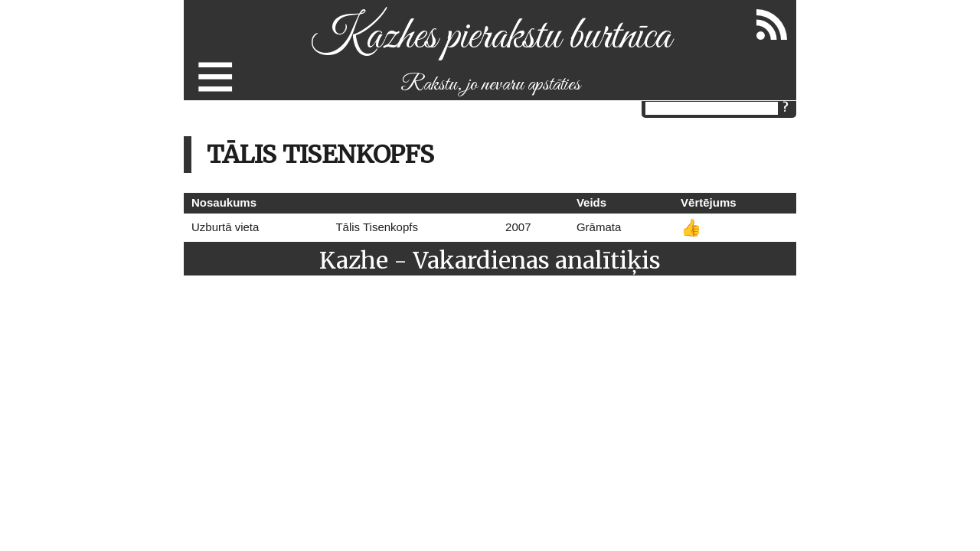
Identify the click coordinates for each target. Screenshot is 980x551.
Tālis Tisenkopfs (377, 227)
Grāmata (599, 227)
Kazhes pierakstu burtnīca (490, 37)
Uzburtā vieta (225, 227)
